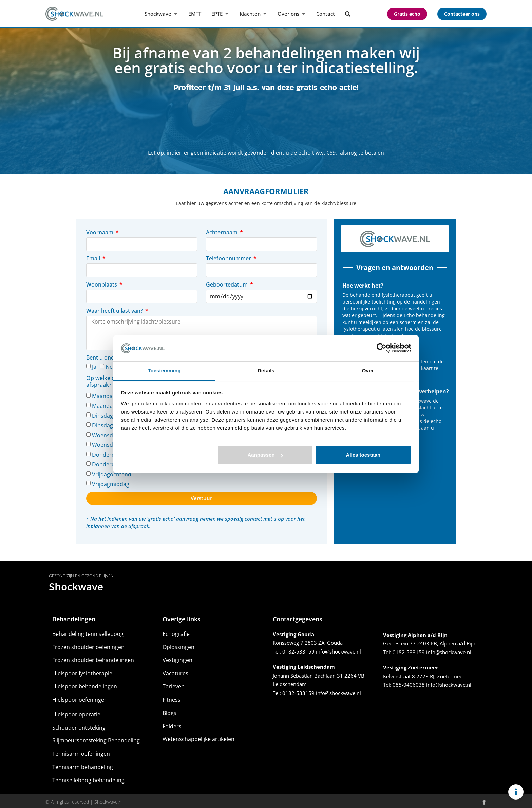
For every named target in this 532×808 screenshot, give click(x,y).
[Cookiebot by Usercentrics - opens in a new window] (382, 348)
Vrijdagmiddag (111, 482)
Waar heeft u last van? (115, 311)
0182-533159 (298, 650)
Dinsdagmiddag (112, 424)
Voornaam (100, 232)
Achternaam (222, 232)
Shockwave (76, 585)
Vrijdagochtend (112, 473)
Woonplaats (102, 284)
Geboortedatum (227, 284)
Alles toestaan (363, 455)
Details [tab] (266, 371)
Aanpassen (265, 455)
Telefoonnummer (229, 258)
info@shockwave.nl (338, 650)
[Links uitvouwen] (516, 792)
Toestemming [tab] (164, 371)
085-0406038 (409, 683)
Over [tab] (368, 371)
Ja (94, 365)
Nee (111, 365)
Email (94, 258)
